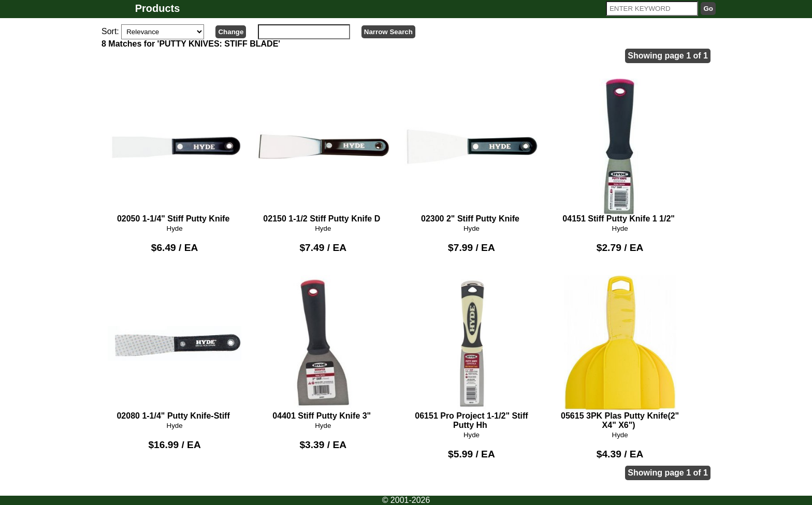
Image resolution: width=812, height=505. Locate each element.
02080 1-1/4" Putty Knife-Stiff (175, 348)
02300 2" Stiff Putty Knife (472, 151)
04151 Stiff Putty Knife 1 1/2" (620, 151)
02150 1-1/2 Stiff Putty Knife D (323, 151)
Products (158, 8)
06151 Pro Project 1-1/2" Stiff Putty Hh (472, 352)
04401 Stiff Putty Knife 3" (323, 348)
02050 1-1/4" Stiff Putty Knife (175, 151)
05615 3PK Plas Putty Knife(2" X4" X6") (620, 352)
